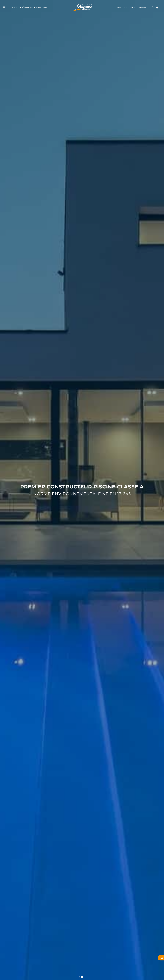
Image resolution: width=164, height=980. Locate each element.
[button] (79, 977)
